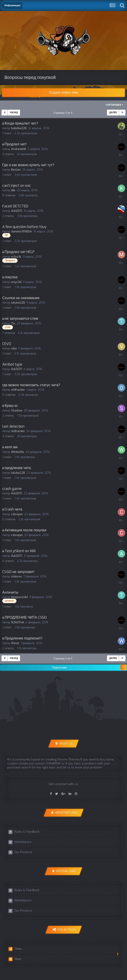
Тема (15, 949)
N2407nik (18, 622)
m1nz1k (16, 257)
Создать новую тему (63, 93)
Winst (15, 643)
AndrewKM (19, 149)
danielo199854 (21, 231)
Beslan (16, 170)
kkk (13, 190)
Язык (15, 959)
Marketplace (20, 842)
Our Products (20, 852)
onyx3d (16, 282)
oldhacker (18, 390)
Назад (14, 112)
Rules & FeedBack (24, 832)
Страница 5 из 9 (64, 113)
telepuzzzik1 (19, 597)
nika (14, 348)
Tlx (13, 323)
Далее (113, 112)
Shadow (17, 410)
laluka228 (18, 303)
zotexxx (16, 576)
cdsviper (17, 514)
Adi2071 (17, 211)
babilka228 (19, 128)
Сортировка (115, 105)
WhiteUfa (17, 452)
